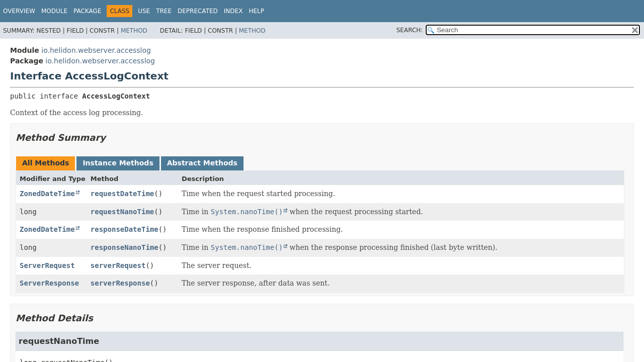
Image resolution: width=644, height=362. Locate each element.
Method (134, 31)
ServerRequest (47, 265)
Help (256, 11)
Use (144, 11)
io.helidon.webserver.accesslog (96, 50)
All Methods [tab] (46, 163)
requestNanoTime (122, 212)
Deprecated (198, 11)
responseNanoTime (125, 247)
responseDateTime (125, 229)
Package (87, 11)
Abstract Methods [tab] (202, 163)
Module (54, 11)
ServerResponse (49, 283)
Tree (164, 11)
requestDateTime (122, 194)
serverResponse (120, 283)
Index (233, 11)
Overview (19, 11)
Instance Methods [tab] (118, 163)
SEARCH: (410, 30)
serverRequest (118, 265)
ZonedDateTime (47, 194)
